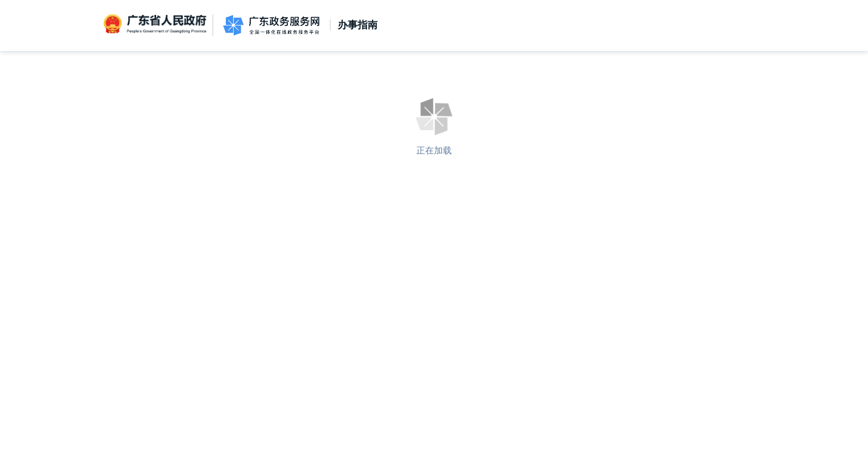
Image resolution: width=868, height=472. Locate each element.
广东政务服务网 (271, 25)
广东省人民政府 (156, 24)
